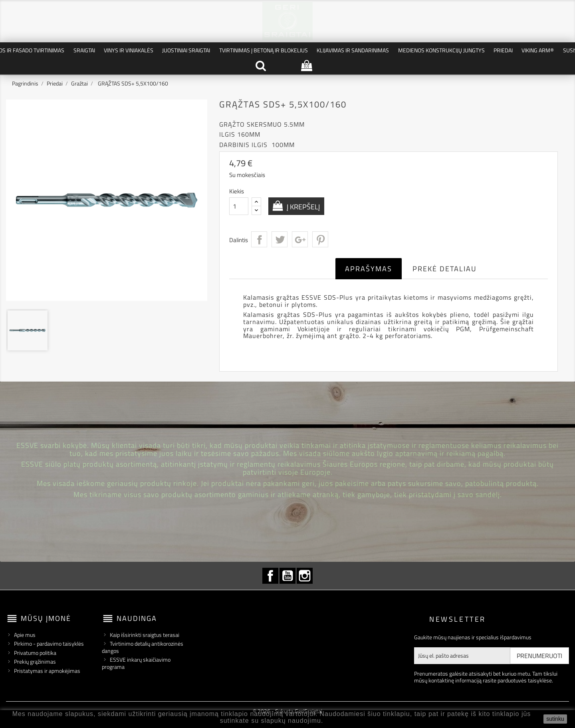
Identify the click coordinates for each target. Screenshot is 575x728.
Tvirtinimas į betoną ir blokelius (264, 50)
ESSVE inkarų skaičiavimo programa (136, 663)
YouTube (287, 576)
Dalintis (259, 239)
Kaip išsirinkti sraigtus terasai (145, 635)
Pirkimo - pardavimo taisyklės (49, 643)
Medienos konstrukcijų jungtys (441, 50)
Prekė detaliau (445, 269)
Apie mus (25, 635)
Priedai (503, 50)
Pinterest (320, 239)
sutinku (555, 719)
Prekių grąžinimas (35, 661)
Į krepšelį (302, 207)
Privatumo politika (35, 653)
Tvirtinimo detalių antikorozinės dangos (143, 647)
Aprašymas (369, 269)
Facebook (270, 576)
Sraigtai (84, 50)
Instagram (305, 576)
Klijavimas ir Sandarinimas (353, 50)
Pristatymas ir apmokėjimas (47, 671)
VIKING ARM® (538, 50)
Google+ (300, 239)
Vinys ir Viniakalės (129, 50)
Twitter (280, 239)
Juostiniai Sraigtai (186, 50)
